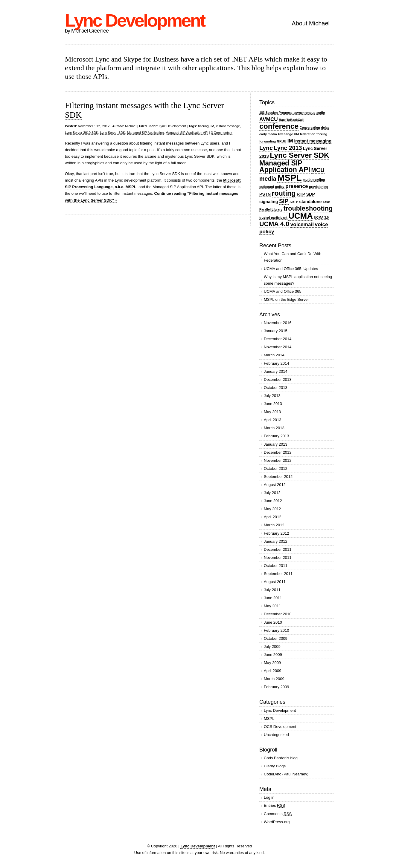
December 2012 (278, 452)
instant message (228, 126)
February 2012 (277, 533)
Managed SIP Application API (187, 133)
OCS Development (280, 727)
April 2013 (273, 420)
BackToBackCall (291, 120)
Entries (274, 805)
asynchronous (304, 113)
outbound (267, 187)
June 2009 (273, 655)
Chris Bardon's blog (281, 758)
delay (325, 128)
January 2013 (276, 444)
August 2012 (275, 485)
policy (280, 187)
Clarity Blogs (275, 766)
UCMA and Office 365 (283, 291)
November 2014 (278, 347)
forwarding (268, 141)
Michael (131, 126)
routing (284, 193)
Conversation (310, 128)
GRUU (282, 141)
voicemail (302, 224)
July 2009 (272, 647)
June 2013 (273, 404)
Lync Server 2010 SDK (82, 133)
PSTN (265, 194)
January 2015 (276, 331)
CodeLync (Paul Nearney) (286, 774)
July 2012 (272, 493)
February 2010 (277, 630)
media (268, 179)
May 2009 (272, 663)
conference (279, 126)
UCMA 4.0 (274, 224)
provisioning (319, 187)
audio (321, 113)
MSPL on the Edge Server (286, 299)
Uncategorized (276, 735)
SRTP (294, 202)
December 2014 (278, 339)
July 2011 (272, 590)
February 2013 (277, 436)
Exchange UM (288, 134)
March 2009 (274, 679)
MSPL (289, 178)
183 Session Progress (276, 113)
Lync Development (135, 20)
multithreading (314, 180)
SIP (284, 201)
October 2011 (276, 566)
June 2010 (273, 622)
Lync (266, 148)
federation (308, 134)
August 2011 (275, 582)
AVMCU (269, 119)
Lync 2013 (288, 148)
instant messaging (313, 141)
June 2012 (273, 501)
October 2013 (276, 388)
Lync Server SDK (113, 133)
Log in (269, 797)
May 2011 (272, 606)
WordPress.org (277, 822)
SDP (311, 194)
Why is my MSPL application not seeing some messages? (298, 280)
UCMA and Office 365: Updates (291, 269)
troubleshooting (308, 208)
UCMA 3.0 (321, 217)
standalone (310, 202)
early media (268, 134)
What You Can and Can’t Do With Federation (293, 257)
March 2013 (274, 428)
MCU (318, 170)
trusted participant (273, 217)
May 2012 (272, 509)
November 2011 (278, 558)
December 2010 (278, 614)
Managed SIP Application (146, 133)
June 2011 (273, 598)
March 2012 (274, 525)
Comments (278, 814)
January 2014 (276, 371)
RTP (301, 194)
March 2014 (274, 355)
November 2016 (278, 323)
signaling (269, 202)
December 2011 (278, 549)
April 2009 (273, 671)
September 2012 (278, 477)
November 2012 (278, 460)
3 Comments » (222, 133)
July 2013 (272, 396)
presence (297, 186)
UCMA (301, 216)
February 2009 (277, 687)
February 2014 (277, 363)
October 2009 (276, 638)
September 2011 (278, 574)
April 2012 (273, 517)
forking (322, 134)
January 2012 (276, 541)
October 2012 (276, 468)
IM (212, 126)
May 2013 (272, 412)
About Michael (311, 23)
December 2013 (278, 379)
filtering (203, 126)
